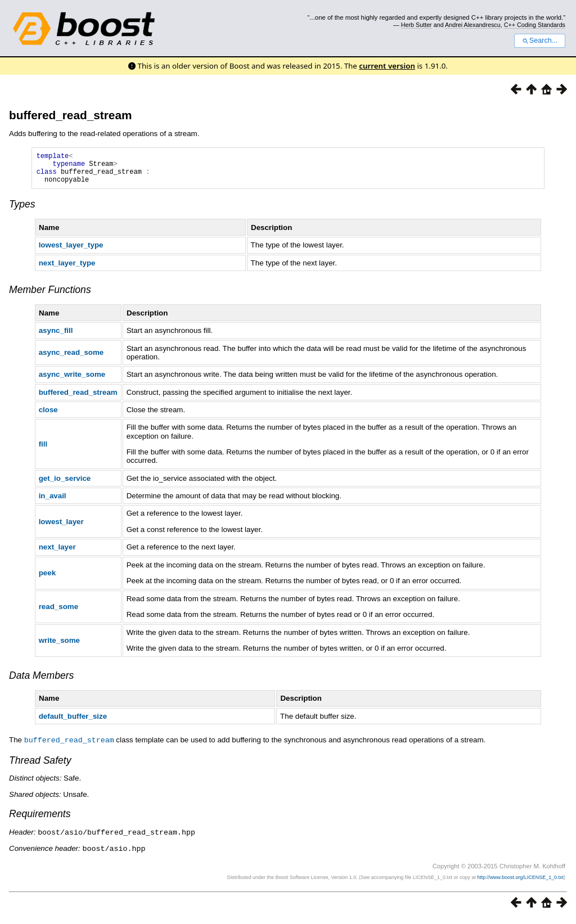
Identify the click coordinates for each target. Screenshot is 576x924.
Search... (540, 40)
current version (387, 66)
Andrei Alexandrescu (473, 25)
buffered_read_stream (70, 115)
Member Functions (50, 296)
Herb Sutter (417, 25)
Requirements (40, 820)
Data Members (41, 682)
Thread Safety (40, 767)
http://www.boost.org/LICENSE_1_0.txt (520, 882)
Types (22, 211)
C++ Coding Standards (535, 25)
